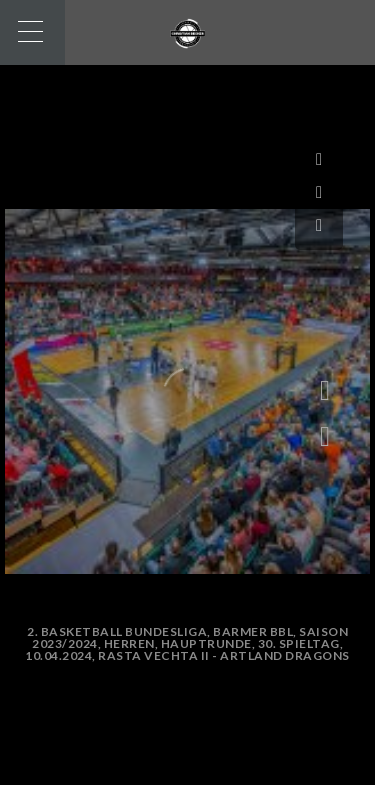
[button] (325, 437)
